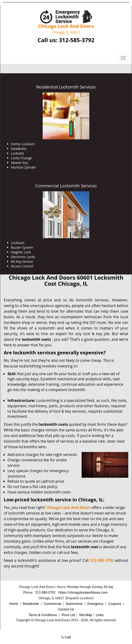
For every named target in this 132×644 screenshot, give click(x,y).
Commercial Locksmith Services (66, 186)
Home (14, 604)
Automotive (74, 604)
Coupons (115, 604)
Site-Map (85, 615)
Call (66, 637)
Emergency (95, 604)
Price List (68, 615)
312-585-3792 (77, 40)
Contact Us (66, 609)
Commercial (52, 604)
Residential (31, 604)
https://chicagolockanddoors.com (83, 592)
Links (100, 615)
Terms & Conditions (43, 615)
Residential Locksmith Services (66, 87)
